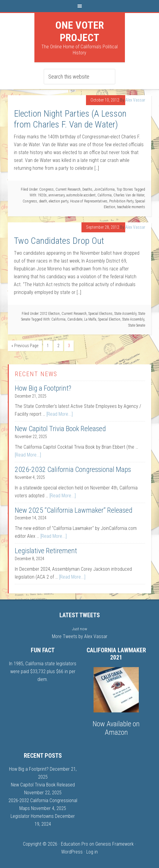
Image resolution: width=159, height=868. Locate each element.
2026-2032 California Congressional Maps (73, 469)
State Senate (137, 325)
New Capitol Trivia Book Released (60, 429)
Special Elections (100, 314)
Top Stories (125, 189)
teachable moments (131, 207)
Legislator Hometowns (32, 816)
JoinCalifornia (104, 189)
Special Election (109, 319)
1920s (42, 195)
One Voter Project (79, 31)
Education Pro (75, 844)
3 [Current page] (69, 346)
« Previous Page (25, 346)
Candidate (75, 319)
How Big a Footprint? (43, 388)
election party (59, 201)
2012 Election (50, 314)
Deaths (87, 189)
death (43, 201)
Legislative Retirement (46, 551)
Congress (46, 189)
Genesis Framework (114, 844)
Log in (92, 852)
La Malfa (90, 319)
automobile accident (81, 195)
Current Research (68, 189)
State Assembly (125, 314)
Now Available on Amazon (116, 728)
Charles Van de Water (129, 195)
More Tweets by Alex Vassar (80, 636)
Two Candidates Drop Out (59, 241)
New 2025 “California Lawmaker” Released (74, 510)
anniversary (57, 195)
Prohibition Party (121, 201)
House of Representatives (89, 201)
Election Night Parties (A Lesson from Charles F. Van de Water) (70, 119)
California (105, 195)
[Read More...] (60, 414)
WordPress (72, 852)
